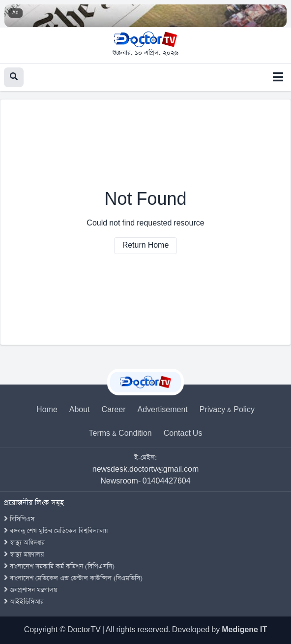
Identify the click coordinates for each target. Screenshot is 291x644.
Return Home (146, 245)
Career (114, 410)
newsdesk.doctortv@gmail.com (146, 469)
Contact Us (183, 434)
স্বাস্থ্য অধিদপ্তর (24, 543)
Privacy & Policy (227, 410)
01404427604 (167, 481)
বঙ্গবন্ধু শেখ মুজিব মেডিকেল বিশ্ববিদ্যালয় (56, 531)
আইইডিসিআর (24, 602)
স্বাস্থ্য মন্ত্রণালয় (24, 555)
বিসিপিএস (19, 519)
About (80, 410)
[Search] (14, 77)
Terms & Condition (120, 434)
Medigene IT (244, 630)
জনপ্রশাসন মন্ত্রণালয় (31, 590)
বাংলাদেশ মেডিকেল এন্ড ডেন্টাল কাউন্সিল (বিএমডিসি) (73, 578)
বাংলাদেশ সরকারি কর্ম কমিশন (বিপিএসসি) (59, 566)
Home (47, 410)
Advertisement (163, 410)
